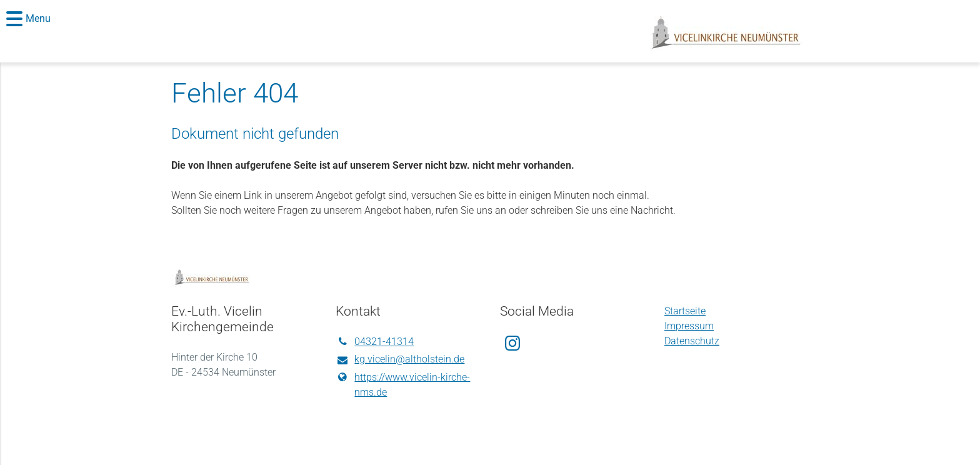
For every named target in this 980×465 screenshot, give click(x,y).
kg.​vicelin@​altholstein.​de (400, 360)
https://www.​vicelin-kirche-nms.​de (403, 385)
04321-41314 (375, 342)
